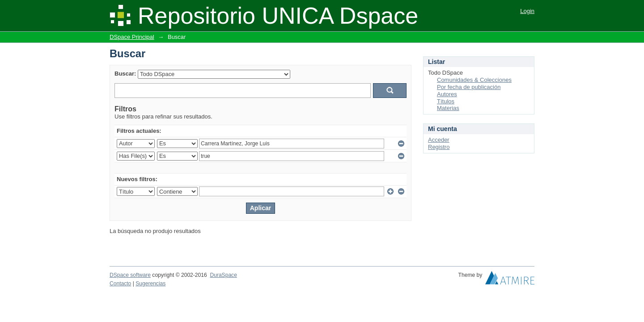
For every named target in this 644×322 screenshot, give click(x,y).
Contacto (120, 284)
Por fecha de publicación (469, 87)
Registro (439, 147)
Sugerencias (150, 284)
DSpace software (130, 275)
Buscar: (125, 74)
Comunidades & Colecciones (474, 80)
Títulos (446, 101)
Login (527, 11)
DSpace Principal (132, 37)
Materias (448, 108)
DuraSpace (223, 275)
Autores (447, 94)
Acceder (439, 140)
